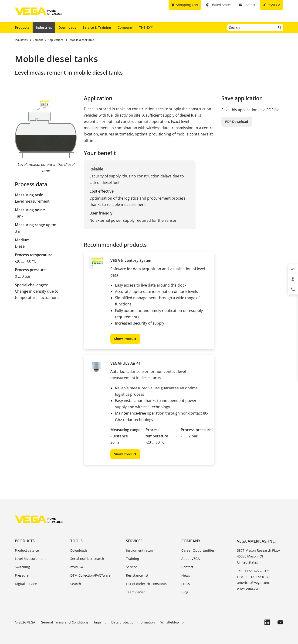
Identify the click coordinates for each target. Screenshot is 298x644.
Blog (185, 592)
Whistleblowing (172, 622)
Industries (44, 27)
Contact (187, 567)
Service (132, 567)
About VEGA (191, 559)
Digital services (27, 584)
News (186, 575)
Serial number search (87, 559)
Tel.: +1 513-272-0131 (254, 571)
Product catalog (27, 550)
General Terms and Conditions (65, 622)
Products (22, 27)
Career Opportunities (198, 550)
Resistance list (137, 575)
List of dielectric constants (146, 584)
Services (134, 541)
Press (186, 584)
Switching (22, 567)
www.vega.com (249, 588)
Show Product (125, 339)
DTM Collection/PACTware (90, 575)
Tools (76, 541)
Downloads (67, 27)
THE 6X (146, 27)
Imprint (100, 622)
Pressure (22, 575)
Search (76, 584)
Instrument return (140, 550)
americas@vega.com (253, 583)
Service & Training (97, 27)
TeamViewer (135, 592)
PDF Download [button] (237, 122)
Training (132, 559)
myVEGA (77, 567)
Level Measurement (30, 559)
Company (125, 27)
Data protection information (133, 622)
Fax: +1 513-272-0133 (253, 577)
